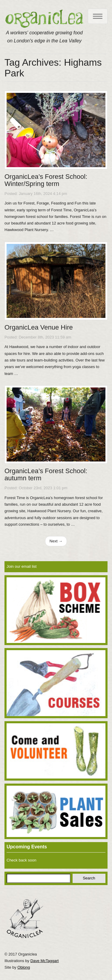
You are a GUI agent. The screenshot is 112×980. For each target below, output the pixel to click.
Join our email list (22, 566)
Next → (56, 541)
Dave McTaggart (45, 961)
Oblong (24, 967)
